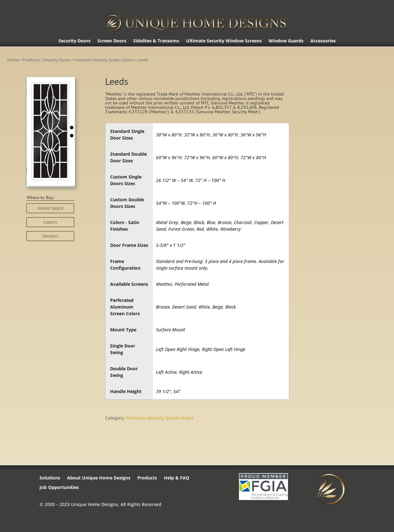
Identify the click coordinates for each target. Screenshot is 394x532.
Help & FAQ (177, 478)
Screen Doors (112, 41)
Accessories (323, 41)
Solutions (50, 478)
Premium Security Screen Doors (104, 60)
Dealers (50, 236)
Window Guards (286, 41)
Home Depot (50, 208)
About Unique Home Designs (99, 478)
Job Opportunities (59, 488)
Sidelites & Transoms (156, 41)
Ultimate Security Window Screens (224, 41)
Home (13, 60)
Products (31, 60)
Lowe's (50, 222)
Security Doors (75, 41)
